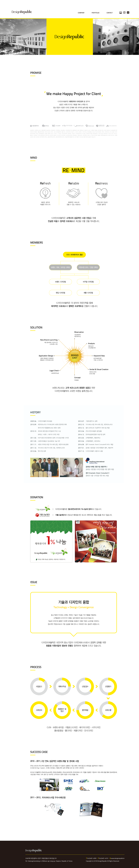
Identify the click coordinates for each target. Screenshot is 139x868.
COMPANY (81, 13)
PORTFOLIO (95, 13)
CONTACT (110, 13)
